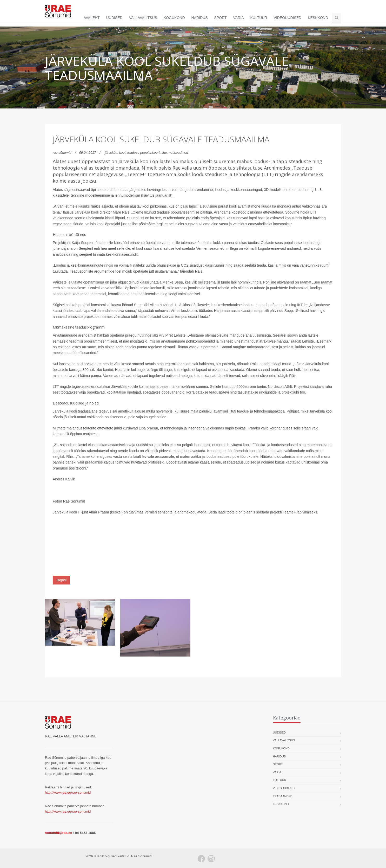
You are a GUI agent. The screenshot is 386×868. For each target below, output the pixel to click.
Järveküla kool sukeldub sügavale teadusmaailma (161, 139)
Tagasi (61, 580)
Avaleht (92, 18)
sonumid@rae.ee (58, 833)
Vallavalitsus (143, 18)
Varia (239, 18)
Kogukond (174, 18)
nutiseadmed (178, 153)
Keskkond (318, 18)
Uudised (114, 18)
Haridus (200, 18)
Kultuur (259, 18)
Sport (221, 18)
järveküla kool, (116, 153)
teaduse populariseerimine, (148, 153)
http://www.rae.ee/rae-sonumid (68, 792)
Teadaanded (283, 796)
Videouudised (288, 18)
